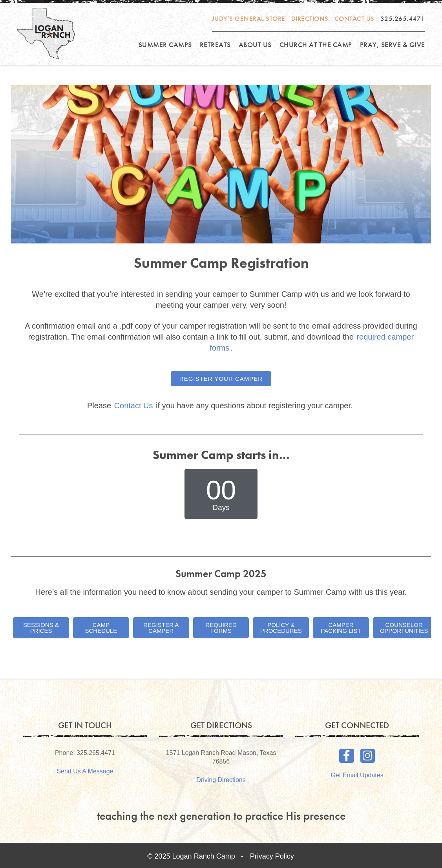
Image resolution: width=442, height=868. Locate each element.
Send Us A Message (85, 771)
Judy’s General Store (249, 18)
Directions (310, 18)
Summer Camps (165, 45)
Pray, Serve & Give (393, 45)
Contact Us (354, 18)
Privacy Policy (272, 856)
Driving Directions (221, 780)
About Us (255, 45)
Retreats (215, 45)
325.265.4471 (403, 18)
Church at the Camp (316, 45)
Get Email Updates (357, 775)
